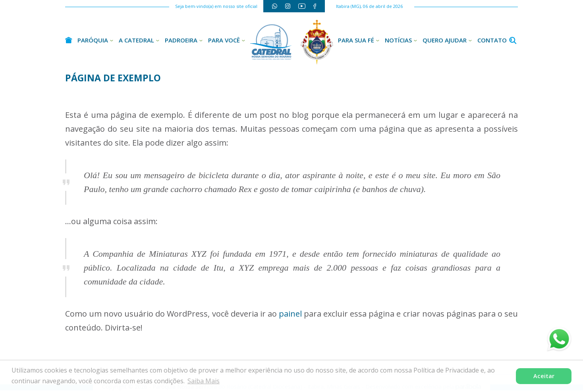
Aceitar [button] (544, 376)
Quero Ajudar (445, 40)
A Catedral (136, 40)
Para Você (224, 40)
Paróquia (93, 40)
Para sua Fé (356, 40)
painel (290, 314)
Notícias (398, 40)
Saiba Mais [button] (204, 381)
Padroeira (181, 40)
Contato (492, 40)
